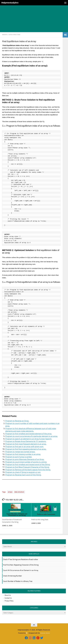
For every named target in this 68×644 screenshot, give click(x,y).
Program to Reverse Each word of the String (23, 475)
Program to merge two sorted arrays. (20, 452)
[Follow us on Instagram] (30, 638)
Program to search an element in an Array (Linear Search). (29, 439)
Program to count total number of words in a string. (26, 462)
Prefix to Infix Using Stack (40, 520)
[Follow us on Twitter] (42, 638)
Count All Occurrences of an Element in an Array (21, 570)
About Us (8, 595)
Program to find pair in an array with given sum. (25, 447)
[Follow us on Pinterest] (38, 638)
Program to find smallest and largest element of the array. (29, 434)
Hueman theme (45, 633)
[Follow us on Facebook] (26, 638)
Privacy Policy (9, 601)
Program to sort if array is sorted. (19, 457)
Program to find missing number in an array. (23, 454)
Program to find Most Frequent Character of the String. (27, 467)
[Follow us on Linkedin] (34, 638)
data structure (15, 35)
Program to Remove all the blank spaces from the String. (28, 470)
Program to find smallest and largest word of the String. (28, 465)
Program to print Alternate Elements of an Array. (25, 459)
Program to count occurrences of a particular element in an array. (32, 436)
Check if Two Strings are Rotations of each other (21, 559)
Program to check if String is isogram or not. (23, 472)
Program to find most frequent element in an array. (26, 444)
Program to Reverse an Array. (17, 421)
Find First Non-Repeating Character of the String (21, 565)
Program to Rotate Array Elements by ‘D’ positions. (26, 441)
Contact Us (8, 598)
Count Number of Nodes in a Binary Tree (18, 581)
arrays (5, 35)
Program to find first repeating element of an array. (26, 449)
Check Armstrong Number (12, 576)
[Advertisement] (34, 16)
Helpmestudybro (10, 3)
